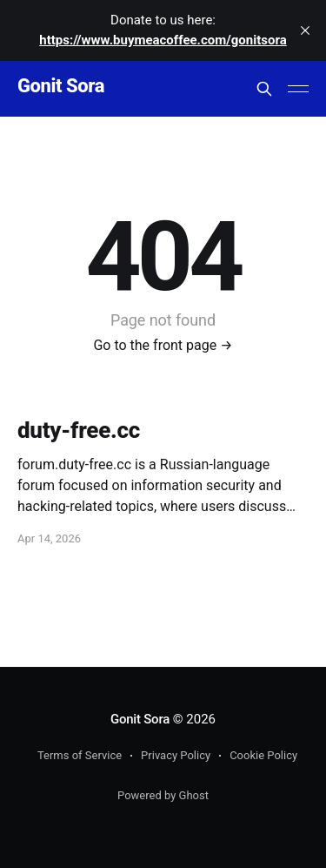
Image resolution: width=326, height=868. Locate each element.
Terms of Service (80, 755)
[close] (305, 30)
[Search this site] (264, 89)
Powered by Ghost (163, 795)
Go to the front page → (163, 345)
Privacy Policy (176, 755)
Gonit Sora (61, 87)
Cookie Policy (263, 755)
